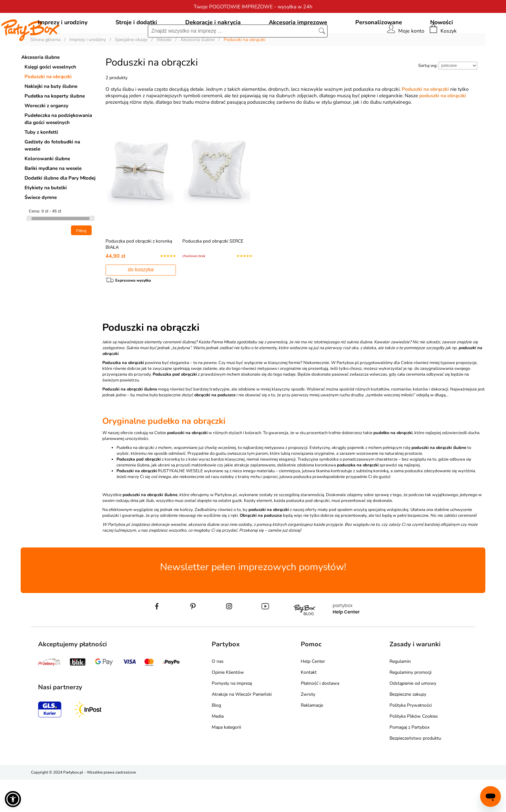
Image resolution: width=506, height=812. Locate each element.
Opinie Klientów (228, 705)
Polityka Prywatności (411, 738)
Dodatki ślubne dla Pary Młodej (60, 207)
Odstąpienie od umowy (413, 716)
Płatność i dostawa (320, 716)
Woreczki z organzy (46, 135)
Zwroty (308, 727)
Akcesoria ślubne (40, 87)
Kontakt (309, 705)
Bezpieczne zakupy (408, 727)
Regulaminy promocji (410, 705)
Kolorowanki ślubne (47, 188)
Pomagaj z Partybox (410, 760)
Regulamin (400, 694)
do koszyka (141, 299)
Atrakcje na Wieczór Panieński (242, 727)
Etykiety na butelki (46, 217)
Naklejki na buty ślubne (51, 116)
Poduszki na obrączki (48, 106)
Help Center (313, 694)
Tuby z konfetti (41, 161)
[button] (13, 799)
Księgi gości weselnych (50, 96)
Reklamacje (312, 738)
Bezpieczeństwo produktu (415, 770)
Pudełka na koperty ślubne (55, 125)
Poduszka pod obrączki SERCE (213, 271)
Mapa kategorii (226, 760)
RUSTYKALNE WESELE (160, 504)
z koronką (148, 492)
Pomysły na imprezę (232, 716)
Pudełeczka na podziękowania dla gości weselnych (58, 148)
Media (218, 749)
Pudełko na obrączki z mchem (144, 480)
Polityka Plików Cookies (414, 749)
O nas (218, 694)
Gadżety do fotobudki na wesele (52, 175)
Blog (216, 738)
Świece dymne (41, 227)
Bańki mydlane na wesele (53, 198)
